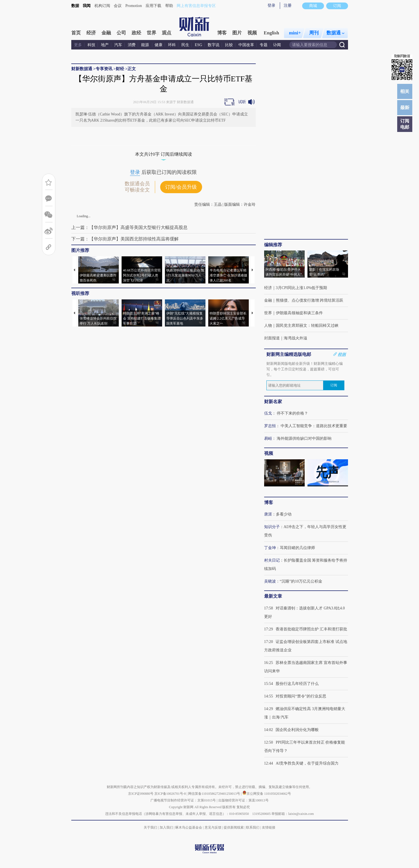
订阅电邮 (405, 124)
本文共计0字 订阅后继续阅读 (164, 154)
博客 (222, 33)
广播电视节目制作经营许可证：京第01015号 (183, 800)
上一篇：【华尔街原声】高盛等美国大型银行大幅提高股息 (129, 227)
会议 (118, 6)
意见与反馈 (213, 827)
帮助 (169, 6)
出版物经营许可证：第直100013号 (243, 800)
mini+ (295, 33)
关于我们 (150, 827)
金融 (106, 33)
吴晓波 (270, 581)
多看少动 (284, 514)
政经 (136, 33)
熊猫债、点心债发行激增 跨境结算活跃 (310, 300)
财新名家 (273, 402)
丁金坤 (270, 548)
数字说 (214, 45)
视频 (252, 33)
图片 (237, 33)
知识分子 (272, 527)
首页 (76, 33)
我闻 (87, 6)
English (272, 33)
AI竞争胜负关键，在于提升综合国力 (307, 763)
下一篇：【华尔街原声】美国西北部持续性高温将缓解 (125, 239)
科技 (91, 45)
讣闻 (277, 45)
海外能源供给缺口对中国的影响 (304, 438)
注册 (288, 5)
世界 (151, 33)
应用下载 (153, 6)
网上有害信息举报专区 (196, 6)
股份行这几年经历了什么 (297, 684)
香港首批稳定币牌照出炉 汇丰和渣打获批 (311, 629)
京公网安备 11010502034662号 (267, 794)
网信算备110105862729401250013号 (215, 794)
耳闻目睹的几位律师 (297, 548)
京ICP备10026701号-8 (171, 794)
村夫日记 (272, 560)
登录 (271, 5)
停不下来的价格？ (292, 413)
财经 (120, 69)
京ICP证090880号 (141, 794)
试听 (242, 102)
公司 (121, 33)
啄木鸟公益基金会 (189, 827)
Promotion (134, 6)
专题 (264, 45)
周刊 (314, 33)
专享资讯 (104, 69)
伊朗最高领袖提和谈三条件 (299, 313)
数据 (75, 6)
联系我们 (253, 827)
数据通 (335, 33)
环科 (172, 45)
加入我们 (166, 827)
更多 (78, 45)
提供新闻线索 (234, 827)
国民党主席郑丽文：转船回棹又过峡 (307, 326)
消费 (132, 45)
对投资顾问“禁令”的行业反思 (301, 696)
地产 (105, 45)
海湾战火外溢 (295, 338)
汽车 (118, 45)
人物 (268, 326)
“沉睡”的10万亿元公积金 (301, 581)
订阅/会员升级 (181, 187)
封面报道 (272, 338)
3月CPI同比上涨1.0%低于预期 (302, 288)
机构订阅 (102, 6)
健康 (158, 45)
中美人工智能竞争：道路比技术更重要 (314, 426)
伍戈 (268, 413)
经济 (91, 33)
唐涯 (268, 514)
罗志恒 (270, 426)
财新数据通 (82, 69)
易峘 (268, 438)
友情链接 (269, 827)
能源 (146, 45)
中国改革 (246, 45)
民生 (185, 45)
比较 (229, 45)
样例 (342, 354)
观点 (167, 33)
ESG (198, 45)
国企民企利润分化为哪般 (297, 730)
